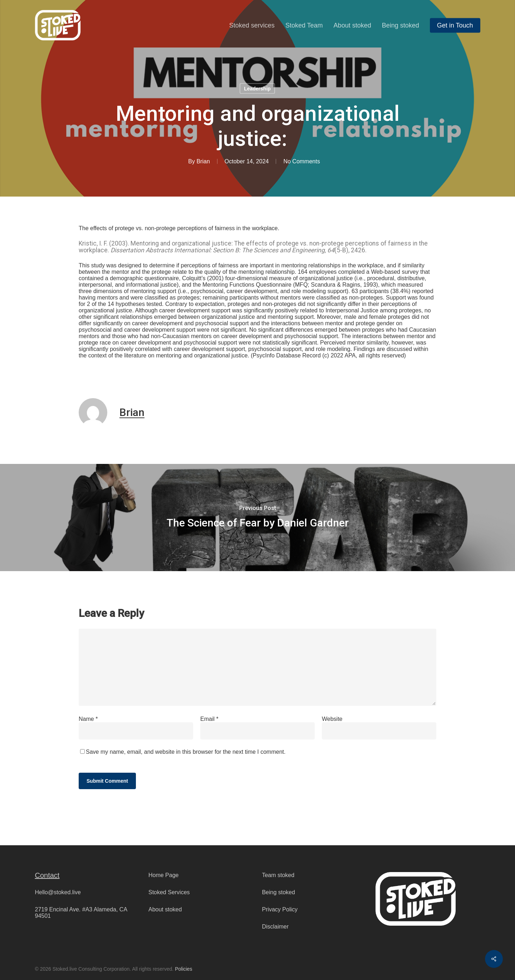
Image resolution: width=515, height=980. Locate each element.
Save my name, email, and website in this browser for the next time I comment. (186, 752)
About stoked (165, 909)
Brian (203, 161)
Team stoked (278, 875)
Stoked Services (169, 892)
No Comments (301, 161)
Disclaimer (275, 927)
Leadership (257, 89)
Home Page (164, 875)
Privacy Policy (280, 909)
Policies (183, 969)
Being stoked (278, 892)
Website (332, 719)
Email (209, 719)
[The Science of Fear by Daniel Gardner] (257, 518)
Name (88, 719)
